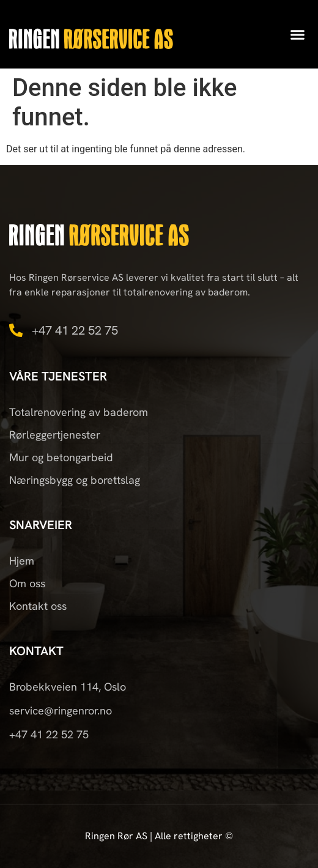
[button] (298, 34)
